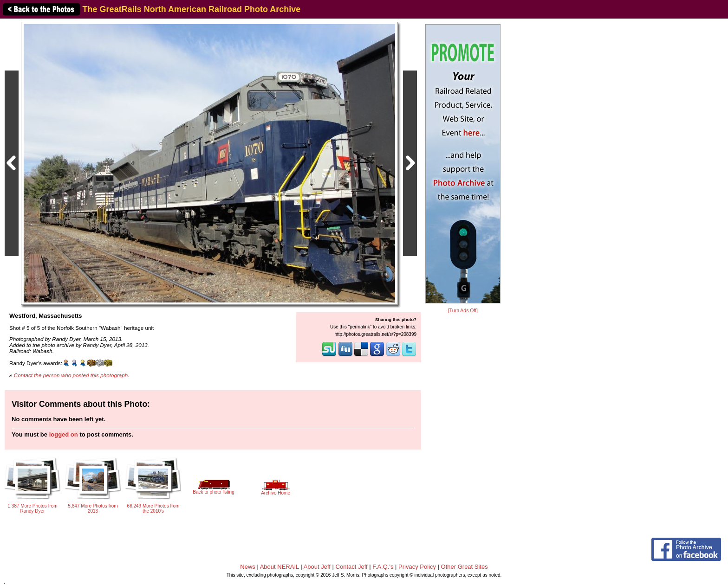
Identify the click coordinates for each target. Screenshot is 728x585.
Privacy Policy (417, 567)
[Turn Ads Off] (463, 311)
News (248, 567)
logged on (64, 434)
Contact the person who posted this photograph (71, 375)
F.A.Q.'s (383, 567)
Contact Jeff (352, 567)
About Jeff (317, 567)
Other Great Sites (465, 567)
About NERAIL (279, 567)
